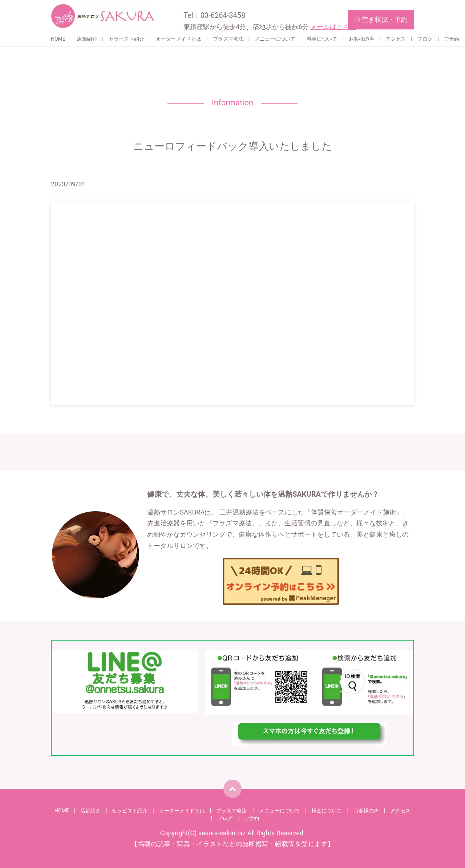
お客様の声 (361, 39)
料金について (322, 39)
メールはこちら (333, 27)
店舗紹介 (87, 39)
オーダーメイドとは (178, 39)
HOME (58, 39)
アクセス (396, 39)
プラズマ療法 (228, 39)
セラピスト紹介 (126, 39)
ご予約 (452, 39)
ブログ (425, 39)
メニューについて (275, 39)
